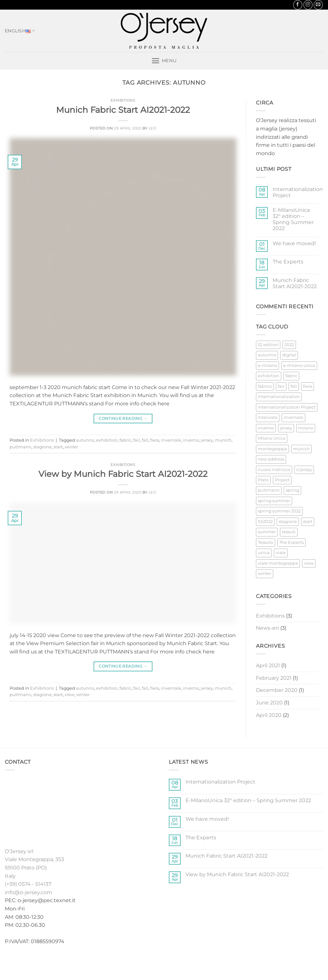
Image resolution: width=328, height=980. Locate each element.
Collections (131, 962)
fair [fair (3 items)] (281, 386)
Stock (157, 962)
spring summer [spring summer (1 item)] (274, 501)
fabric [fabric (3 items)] (291, 376)
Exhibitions (123, 100)
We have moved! (294, 243)
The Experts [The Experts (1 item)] (291, 542)
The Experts (288, 262)
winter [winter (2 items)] (265, 573)
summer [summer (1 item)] (267, 532)
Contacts (238, 962)
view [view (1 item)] (309, 563)
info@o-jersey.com (29, 892)
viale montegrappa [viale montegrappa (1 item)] (278, 563)
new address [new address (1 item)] (271, 459)
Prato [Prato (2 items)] (263, 480)
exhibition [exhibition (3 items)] (269, 376)
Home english (94, 962)
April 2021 (268, 665)
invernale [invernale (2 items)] (293, 417)
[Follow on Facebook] (298, 5)
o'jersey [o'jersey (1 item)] (304, 470)
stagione (42, 447)
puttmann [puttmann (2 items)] (269, 490)
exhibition (107, 440)
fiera (155, 440)
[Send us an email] (318, 5)
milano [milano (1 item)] (306, 428)
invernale (171, 440)
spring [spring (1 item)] (292, 490)
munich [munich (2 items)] (301, 449)
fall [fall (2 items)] (294, 386)
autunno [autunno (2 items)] (267, 355)
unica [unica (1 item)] (264, 553)
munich (223, 440)
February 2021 (274, 678)
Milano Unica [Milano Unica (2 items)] (272, 438)
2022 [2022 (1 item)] (289, 345)
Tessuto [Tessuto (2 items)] (266, 542)
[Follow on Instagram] (308, 5)
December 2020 (277, 690)
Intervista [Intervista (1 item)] (268, 417)
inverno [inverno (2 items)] (266, 428)
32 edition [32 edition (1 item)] (268, 345)
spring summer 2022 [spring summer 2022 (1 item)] (279, 511)
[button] (164, 61)
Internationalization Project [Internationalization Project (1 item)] (287, 407)
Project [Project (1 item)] (282, 480)
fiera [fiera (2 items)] (307, 386)
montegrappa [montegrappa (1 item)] (272, 449)
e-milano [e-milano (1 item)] (267, 365)
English (20, 31)
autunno (85, 440)
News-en (267, 628)
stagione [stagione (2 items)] (288, 522)
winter (71, 447)
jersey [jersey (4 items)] (286, 428)
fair (137, 440)
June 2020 (269, 703)
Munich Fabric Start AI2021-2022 (123, 110)
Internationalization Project (298, 192)
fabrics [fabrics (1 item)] (265, 386)
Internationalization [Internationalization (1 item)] (279, 397)
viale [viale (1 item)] (281, 553)
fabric (125, 440)
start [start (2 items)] (308, 522)
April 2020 (269, 715)
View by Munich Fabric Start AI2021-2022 (123, 474)
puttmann (20, 447)
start (58, 447)
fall (145, 440)
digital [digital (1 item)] (289, 355)
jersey (207, 440)
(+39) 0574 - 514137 (28, 884)
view (70, 695)
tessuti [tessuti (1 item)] (289, 532)
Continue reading (123, 418)
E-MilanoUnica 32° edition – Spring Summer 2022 (293, 219)
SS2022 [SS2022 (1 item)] (265, 522)
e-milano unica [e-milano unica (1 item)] (299, 365)
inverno (191, 440)
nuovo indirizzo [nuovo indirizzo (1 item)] (274, 470)
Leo (152, 128)
